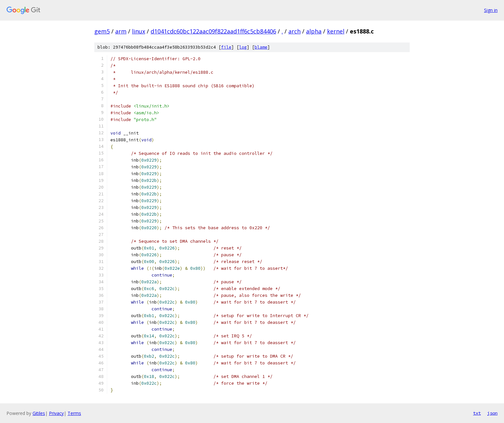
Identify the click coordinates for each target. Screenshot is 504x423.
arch (294, 31)
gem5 (102, 31)
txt (477, 413)
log (243, 47)
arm (121, 31)
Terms (74, 413)
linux (139, 31)
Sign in (491, 10)
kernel (336, 31)
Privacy (56, 413)
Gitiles (39, 413)
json (492, 413)
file (226, 47)
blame (261, 47)
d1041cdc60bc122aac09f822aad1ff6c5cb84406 (213, 31)
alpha (314, 31)
